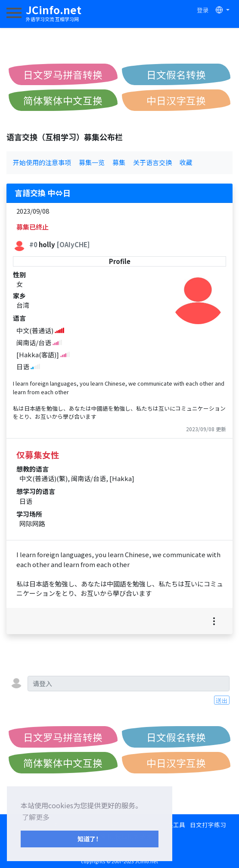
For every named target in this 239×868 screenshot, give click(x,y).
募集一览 (92, 162)
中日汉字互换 (176, 100)
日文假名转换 (176, 74)
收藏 (186, 162)
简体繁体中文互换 (63, 100)
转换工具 (173, 825)
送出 (222, 700)
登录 (203, 10)
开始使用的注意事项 (42, 162)
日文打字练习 (208, 825)
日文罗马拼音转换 (63, 74)
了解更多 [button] (36, 817)
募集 (119, 162)
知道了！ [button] (90, 839)
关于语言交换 (152, 162)
